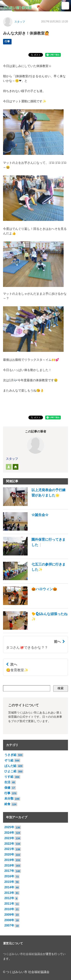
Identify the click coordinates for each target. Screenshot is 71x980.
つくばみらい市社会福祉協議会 (23, 954)
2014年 (9, 887)
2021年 (9, 849)
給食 (7, 804)
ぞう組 (9, 760)
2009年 (9, 915)
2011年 (9, 904)
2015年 (9, 882)
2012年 (9, 898)
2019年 (9, 860)
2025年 (9, 827)
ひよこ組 (10, 771)
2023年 (9, 838)
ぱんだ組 (10, 766)
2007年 (9, 925)
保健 (7, 788)
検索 (61, 688)
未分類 (9, 798)
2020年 (9, 854)
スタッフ (20, 22)
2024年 (9, 833)
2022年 (9, 844)
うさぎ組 (10, 755)
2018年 (9, 865)
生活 (7, 782)
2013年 (9, 893)
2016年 (9, 876)
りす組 (9, 777)
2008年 (9, 920)
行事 (7, 41)
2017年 (9, 871)
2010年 (9, 909)
